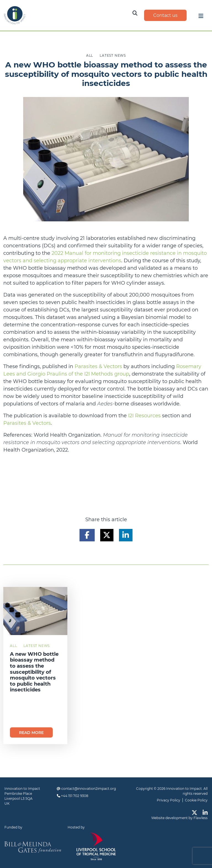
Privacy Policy (169, 800)
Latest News (37, 646)
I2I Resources (144, 416)
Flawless (201, 818)
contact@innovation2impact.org (89, 789)
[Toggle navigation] (201, 17)
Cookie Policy (196, 800)
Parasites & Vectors (98, 366)
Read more (31, 733)
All (13, 646)
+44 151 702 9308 (75, 796)
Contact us (165, 15)
